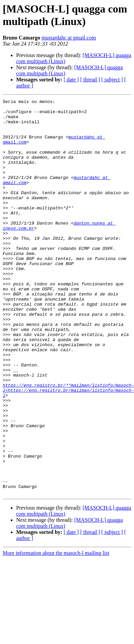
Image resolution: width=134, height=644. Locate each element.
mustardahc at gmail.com (69, 38)
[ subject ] (112, 80)
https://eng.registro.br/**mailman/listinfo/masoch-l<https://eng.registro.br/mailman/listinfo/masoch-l (68, 449)
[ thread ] (90, 80)
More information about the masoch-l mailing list (56, 632)
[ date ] (71, 80)
